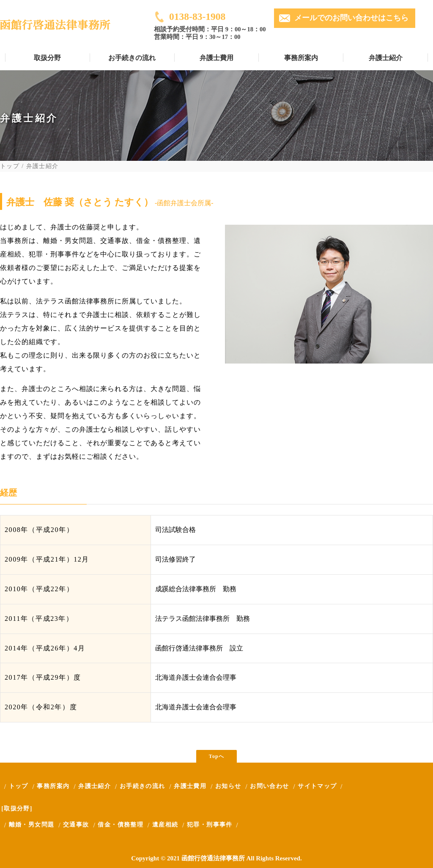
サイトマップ (317, 786)
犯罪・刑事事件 (210, 825)
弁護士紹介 (386, 58)
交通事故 (76, 825)
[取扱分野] (17, 809)
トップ (10, 166)
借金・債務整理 (121, 825)
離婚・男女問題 (32, 825)
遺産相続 (165, 825)
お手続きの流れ (132, 58)
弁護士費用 (216, 58)
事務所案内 (301, 58)
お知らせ (228, 786)
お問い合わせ (269, 786)
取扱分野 (47, 58)
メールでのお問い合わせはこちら (351, 18)
